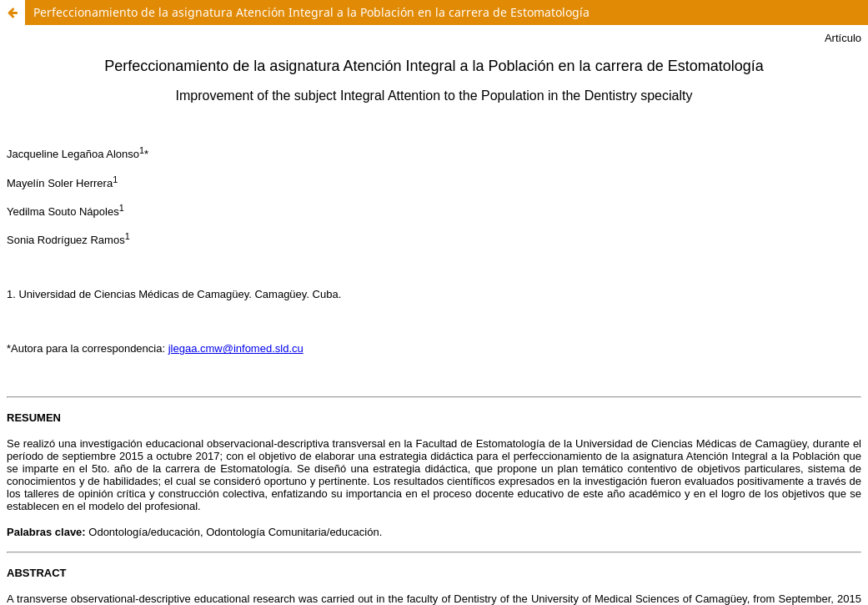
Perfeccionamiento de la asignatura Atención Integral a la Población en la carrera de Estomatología (311, 12)
